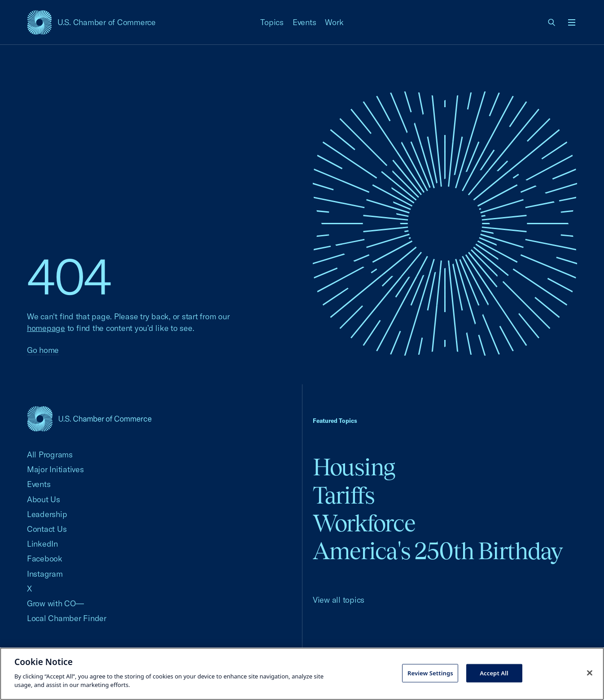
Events (304, 22)
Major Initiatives (55, 469)
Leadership (47, 514)
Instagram (45, 574)
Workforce (364, 523)
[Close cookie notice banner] (590, 673)
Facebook (45, 559)
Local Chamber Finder (67, 618)
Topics (272, 22)
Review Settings (430, 673)
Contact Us (47, 529)
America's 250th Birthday (438, 551)
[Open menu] (572, 22)
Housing (354, 467)
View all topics (339, 600)
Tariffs (344, 495)
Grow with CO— (55, 603)
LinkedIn (42, 544)
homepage (46, 328)
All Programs (50, 454)
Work (334, 22)
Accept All (494, 673)
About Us (44, 499)
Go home (43, 350)
